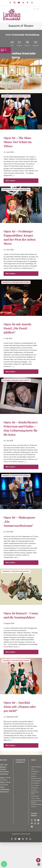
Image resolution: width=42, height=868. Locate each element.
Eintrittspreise (34, 788)
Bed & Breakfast (35, 783)
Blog (32, 785)
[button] (4, 864)
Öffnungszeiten (35, 771)
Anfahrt (33, 769)
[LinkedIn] (32, 827)
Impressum (34, 807)
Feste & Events (35, 796)
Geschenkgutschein (36, 781)
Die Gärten (34, 790)
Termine (39, 778)
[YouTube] (38, 820)
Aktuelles (36, 785)
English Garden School (35, 793)
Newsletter (34, 778)
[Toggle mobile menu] (38, 9)
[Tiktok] (38, 823)
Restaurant (34, 774)
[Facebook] (32, 820)
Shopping (33, 776)
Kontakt (37, 798)
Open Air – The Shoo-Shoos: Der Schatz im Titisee (18, 142)
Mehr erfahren (10, 181)
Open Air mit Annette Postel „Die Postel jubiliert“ (18, 328)
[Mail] (35, 823)
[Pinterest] (32, 823)
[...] (13, 175)
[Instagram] (35, 820)
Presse (33, 798)
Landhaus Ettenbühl (36, 767)
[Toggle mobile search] (35, 9)
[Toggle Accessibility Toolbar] (38, 860)
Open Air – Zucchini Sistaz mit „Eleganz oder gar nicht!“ (20, 707)
